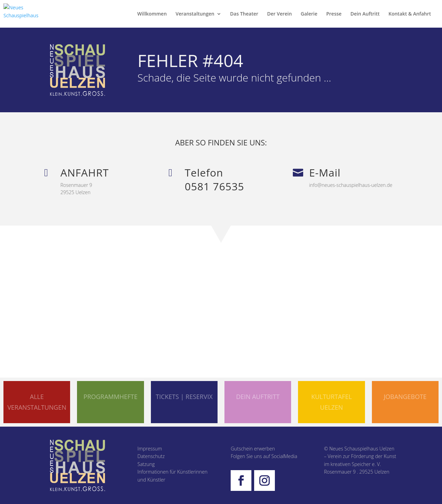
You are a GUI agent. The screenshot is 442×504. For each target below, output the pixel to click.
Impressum (150, 449)
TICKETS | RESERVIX (184, 397)
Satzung (146, 464)
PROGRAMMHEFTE (110, 397)
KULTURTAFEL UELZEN (331, 402)
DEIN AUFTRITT (258, 397)
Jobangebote (405, 397)
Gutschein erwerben (253, 449)
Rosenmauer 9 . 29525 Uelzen (357, 472)
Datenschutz (151, 456)
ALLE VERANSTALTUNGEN (37, 402)
